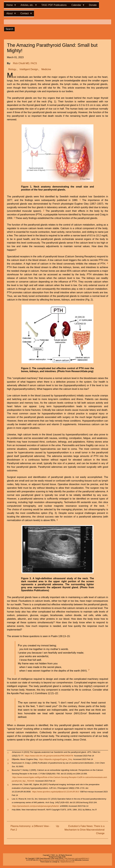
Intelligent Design (29, 69)
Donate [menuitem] (93, 5)
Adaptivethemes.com (67, 862)
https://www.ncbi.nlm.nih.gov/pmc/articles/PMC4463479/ (49, 756)
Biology (12, 69)
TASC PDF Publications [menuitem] (54, 5)
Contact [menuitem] (25, 14)
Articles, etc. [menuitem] (28, 6)
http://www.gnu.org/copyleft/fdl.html (76, 858)
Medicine (46, 69)
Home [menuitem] (10, 6)
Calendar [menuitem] (77, 6)
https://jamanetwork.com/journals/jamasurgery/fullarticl (36, 806)
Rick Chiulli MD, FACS (25, 63)
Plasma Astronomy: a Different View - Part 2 (30, 828)
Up (57, 826)
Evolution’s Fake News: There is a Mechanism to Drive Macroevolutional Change (85, 830)
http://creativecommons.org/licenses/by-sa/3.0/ (55, 860)
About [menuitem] (10, 14)
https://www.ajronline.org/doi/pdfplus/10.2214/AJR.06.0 (56, 792)
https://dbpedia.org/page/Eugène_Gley (56, 759)
